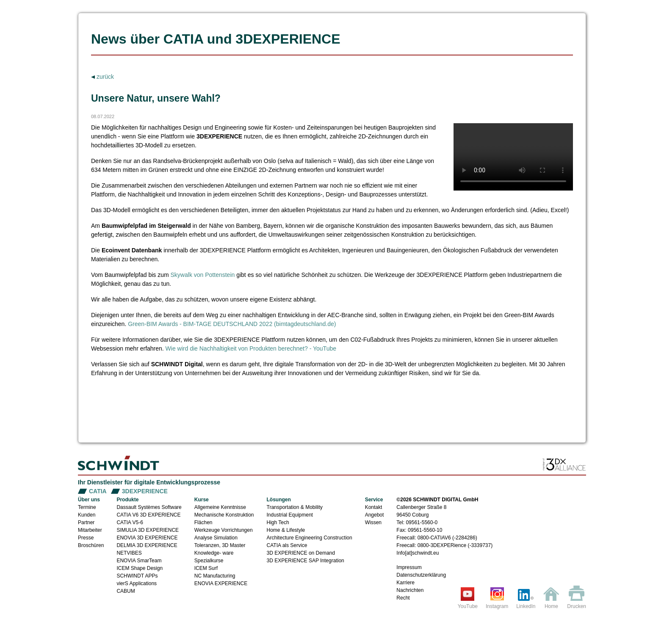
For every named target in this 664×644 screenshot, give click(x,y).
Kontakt (374, 507)
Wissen (373, 522)
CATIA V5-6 (130, 522)
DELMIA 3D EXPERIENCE (147, 545)
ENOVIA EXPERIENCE (221, 583)
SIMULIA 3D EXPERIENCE (148, 530)
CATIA (98, 491)
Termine (87, 507)
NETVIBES (129, 553)
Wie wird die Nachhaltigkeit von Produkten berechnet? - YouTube (251, 348)
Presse (86, 538)
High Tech (278, 522)
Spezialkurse (209, 561)
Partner (86, 522)
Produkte (127, 500)
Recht (403, 598)
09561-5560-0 (422, 522)
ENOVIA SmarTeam (139, 561)
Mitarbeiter (90, 530)
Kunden (87, 515)
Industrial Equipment (290, 515)
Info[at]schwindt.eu (418, 553)
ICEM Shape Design (140, 568)
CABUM (126, 591)
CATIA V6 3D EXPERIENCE (148, 515)
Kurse (202, 500)
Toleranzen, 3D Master (220, 545)
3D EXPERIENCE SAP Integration (306, 561)
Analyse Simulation (216, 538)
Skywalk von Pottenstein (203, 275)
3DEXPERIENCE (145, 491)
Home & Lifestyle (286, 530)
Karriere (405, 583)
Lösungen (279, 500)
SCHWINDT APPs (137, 576)
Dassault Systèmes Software (149, 507)
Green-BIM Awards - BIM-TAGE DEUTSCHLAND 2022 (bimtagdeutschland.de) (232, 324)
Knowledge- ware (214, 553)
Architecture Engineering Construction (310, 538)
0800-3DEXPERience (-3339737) (455, 545)
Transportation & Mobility (295, 507)
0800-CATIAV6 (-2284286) (447, 538)
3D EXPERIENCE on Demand (301, 553)
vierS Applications (137, 583)
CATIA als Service (287, 545)
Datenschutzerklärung (421, 575)
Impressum (409, 567)
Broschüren (91, 545)
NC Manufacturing (215, 576)
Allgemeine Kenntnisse (220, 507)
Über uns (89, 500)
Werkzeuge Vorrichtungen (224, 530)
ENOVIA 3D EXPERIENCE (147, 538)
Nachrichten (410, 590)
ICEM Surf (206, 568)
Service (374, 500)
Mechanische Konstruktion (224, 515)
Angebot (375, 515)
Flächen (203, 522)
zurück (104, 77)
